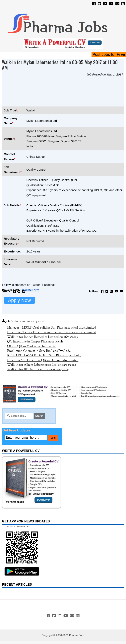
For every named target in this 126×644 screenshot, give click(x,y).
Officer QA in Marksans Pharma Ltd (32, 346)
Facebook (49, 285)
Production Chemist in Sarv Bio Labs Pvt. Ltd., (39, 351)
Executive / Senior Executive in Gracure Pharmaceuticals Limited (52, 332)
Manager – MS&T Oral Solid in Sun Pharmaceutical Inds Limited (52, 328)
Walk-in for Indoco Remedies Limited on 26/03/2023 (42, 337)
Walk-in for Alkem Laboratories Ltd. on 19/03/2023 (42, 365)
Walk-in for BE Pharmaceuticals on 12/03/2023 (38, 369)
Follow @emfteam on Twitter (21, 285)
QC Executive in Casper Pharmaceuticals (35, 342)
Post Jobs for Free (109, 54)
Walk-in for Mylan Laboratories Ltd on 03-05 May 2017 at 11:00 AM (60, 65)
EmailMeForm (29, 290)
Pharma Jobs (77, 635)
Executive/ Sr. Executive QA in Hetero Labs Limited (43, 360)
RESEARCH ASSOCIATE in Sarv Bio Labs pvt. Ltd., (44, 356)
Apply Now (19, 300)
